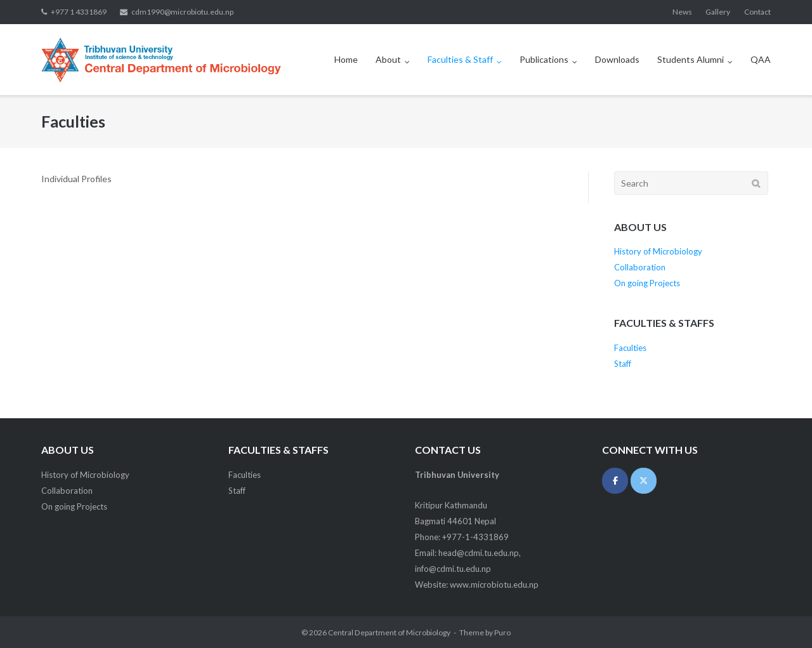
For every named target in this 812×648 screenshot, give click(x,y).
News (682, 12)
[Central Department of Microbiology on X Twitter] (644, 481)
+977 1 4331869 (79, 12)
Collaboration (640, 267)
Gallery (718, 12)
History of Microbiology (658, 251)
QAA (761, 59)
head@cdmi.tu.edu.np (479, 553)
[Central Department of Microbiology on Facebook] (615, 481)
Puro (502, 632)
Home (346, 59)
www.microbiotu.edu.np (494, 585)
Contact (757, 12)
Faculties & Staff (460, 59)
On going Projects (647, 283)
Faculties (630, 348)
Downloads (617, 59)
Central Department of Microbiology (389, 632)
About (388, 59)
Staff (623, 364)
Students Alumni (691, 59)
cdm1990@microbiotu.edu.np (182, 12)
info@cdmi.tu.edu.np (453, 569)
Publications (544, 59)
